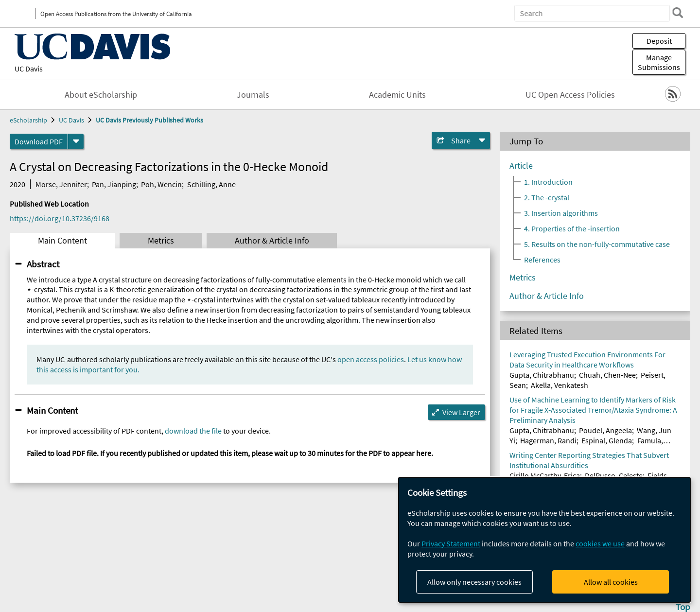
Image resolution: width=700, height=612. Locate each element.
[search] (678, 13)
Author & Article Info (272, 241)
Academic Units (397, 95)
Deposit (659, 41)
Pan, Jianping (114, 184)
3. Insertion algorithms (561, 213)
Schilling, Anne (211, 184)
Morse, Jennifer (61, 184)
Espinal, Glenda (607, 440)
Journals (253, 95)
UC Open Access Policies (570, 95)
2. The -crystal (547, 197)
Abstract (43, 264)
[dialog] (544, 540)
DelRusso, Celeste (614, 475)
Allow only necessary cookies (474, 582)
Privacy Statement (451, 543)
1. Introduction (548, 182)
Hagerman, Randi (548, 440)
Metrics (161, 241)
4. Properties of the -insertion (572, 228)
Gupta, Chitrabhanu (542, 375)
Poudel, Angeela (605, 430)
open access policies (371, 359)
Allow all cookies (611, 582)
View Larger (461, 412)
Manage (659, 62)
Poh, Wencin (161, 184)
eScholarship (28, 120)
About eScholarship (101, 95)
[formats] (76, 141)
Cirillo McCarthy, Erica (545, 475)
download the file (193, 431)
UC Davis (29, 69)
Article (521, 166)
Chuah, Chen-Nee (607, 375)
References (542, 260)
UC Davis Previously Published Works (149, 120)
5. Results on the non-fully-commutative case (597, 244)
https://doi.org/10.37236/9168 (60, 218)
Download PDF (39, 141)
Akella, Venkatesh (560, 385)
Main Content (62, 241)
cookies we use (600, 543)
